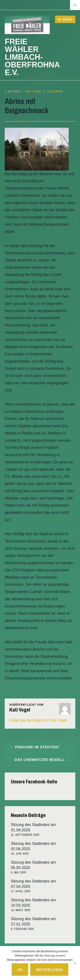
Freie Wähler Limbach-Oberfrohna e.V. (32, 57)
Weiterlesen (49, 970)
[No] (75, 963)
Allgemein (55, 91)
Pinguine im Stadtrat (37, 747)
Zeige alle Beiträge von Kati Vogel (38, 720)
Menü (67, 19)
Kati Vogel (34, 91)
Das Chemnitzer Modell (40, 760)
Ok (20, 970)
